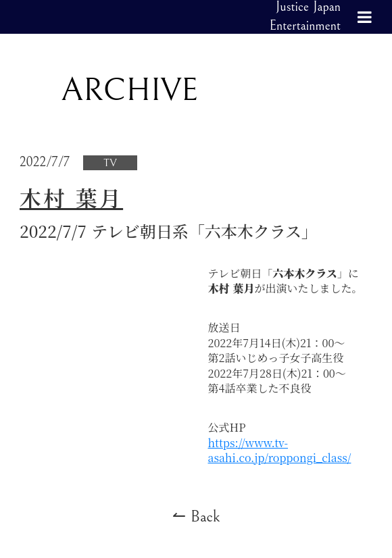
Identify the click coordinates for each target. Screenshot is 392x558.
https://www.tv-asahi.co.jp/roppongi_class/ (280, 450)
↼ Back (196, 517)
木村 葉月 (71, 198)
